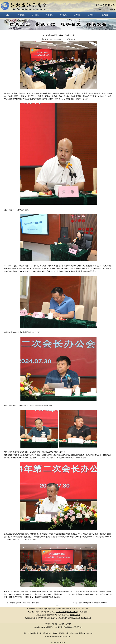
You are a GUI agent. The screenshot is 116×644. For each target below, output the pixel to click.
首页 (7, 15)
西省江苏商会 (65, 618)
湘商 (87, 609)
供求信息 (63, 15)
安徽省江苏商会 (52, 615)
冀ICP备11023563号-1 (58, 642)
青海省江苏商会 (41, 618)
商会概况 (21, 15)
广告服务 (55, 624)
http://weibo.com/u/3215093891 (62, 636)
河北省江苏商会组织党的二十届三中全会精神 (24, 603)
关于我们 (48, 624)
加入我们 (68, 624)
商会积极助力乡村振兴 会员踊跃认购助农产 (93, 603)
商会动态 (49, 15)
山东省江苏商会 (75, 615)
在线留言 (61, 624)
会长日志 (35, 15)
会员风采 (91, 15)
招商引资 (77, 15)
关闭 (58, 606)
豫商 (63, 609)
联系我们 (105, 15)
